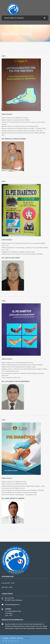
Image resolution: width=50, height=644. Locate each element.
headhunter (27, 638)
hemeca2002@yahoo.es (12, 605)
